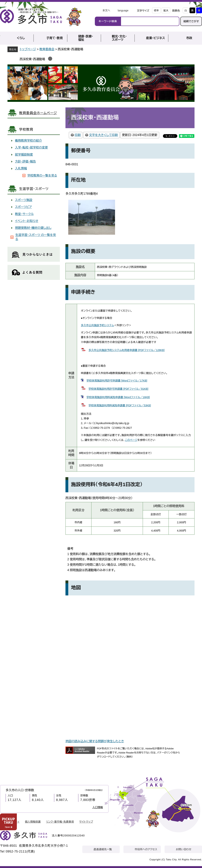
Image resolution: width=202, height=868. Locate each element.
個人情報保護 (33, 822)
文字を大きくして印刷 (103, 135)
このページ (131, 440)
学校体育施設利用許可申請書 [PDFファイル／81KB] (118, 389)
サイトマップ (86, 822)
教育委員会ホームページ (38, 113)
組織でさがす (191, 21)
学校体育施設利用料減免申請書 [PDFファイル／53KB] (120, 405)
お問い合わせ (184, 849)
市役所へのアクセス (146, 849)
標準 (156, 11)
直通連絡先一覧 (103, 849)
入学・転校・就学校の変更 (31, 148)
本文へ (106, 10)
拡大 (166, 11)
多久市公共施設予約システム (97, 325)
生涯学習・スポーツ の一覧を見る (36, 237)
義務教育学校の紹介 (28, 141)
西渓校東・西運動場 (32, 59)
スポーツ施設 (24, 200)
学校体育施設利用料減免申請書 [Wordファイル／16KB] (118, 397)
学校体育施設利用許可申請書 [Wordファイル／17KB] (117, 381)
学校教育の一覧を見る (42, 176)
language (123, 10)
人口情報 (98, 807)
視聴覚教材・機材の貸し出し (33, 228)
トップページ (28, 49)
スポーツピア (23, 207)
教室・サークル (24, 214)
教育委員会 (47, 49)
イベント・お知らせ (27, 221)
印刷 (78, 135)
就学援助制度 (24, 155)
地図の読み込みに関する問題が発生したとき (95, 741)
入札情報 (21, 168)
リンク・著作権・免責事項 (60, 822)
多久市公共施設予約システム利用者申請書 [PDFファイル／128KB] (127, 350)
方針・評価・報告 (25, 162)
